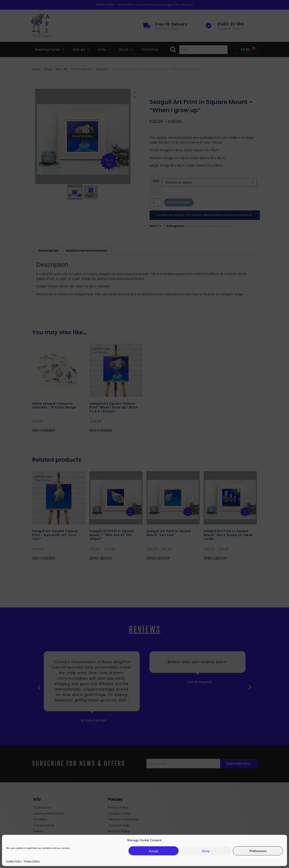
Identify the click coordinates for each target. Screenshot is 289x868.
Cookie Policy (14, 861)
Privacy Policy (32, 861)
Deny (206, 851)
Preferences (258, 851)
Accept (154, 851)
